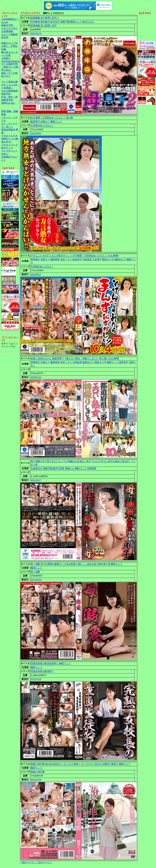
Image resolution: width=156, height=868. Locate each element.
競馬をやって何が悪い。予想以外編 (9, 46)
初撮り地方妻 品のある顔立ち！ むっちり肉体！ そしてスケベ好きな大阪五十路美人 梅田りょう (81, 764)
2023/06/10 (36, 33)
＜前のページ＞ (28, 862)
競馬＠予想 (7, 25)
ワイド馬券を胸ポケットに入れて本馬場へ (9, 85)
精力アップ (7, 148)
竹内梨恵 (35, 22)
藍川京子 (55, 22)
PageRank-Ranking (10, 61)
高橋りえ (70, 468)
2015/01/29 (36, 679)
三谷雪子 (97, 260)
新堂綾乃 (45, 22)
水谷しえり (66, 260)
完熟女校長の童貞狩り (42, 671)
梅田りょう (76, 22)
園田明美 (55, 260)
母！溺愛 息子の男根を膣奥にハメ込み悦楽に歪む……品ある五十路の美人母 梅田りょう (77, 564)
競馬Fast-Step (8, 103)
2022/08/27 (36, 274)
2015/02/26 (36, 580)
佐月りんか (88, 22)
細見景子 (35, 122)
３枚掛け (6, 58)
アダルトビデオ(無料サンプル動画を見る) (10, 139)
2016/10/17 (36, 480)
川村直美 (87, 260)
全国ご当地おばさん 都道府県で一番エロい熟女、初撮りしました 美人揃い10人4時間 (75, 358)
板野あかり (120, 260)
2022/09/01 (36, 133)
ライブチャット (9, 151)
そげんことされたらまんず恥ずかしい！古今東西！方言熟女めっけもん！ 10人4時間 (75, 256)
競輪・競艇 (12, 111)
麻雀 (4, 114)
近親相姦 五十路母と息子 (44, 26)
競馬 (4, 111)
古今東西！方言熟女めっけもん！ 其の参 (52, 118)
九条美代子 (36, 468)
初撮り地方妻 (38, 772)
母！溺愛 (35, 572)
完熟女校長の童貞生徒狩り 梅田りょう (51, 663)
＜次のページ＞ (44, 862)
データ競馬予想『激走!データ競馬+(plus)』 (10, 67)
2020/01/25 (36, 377)
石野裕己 (35, 260)
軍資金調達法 (8, 130)
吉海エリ (45, 122)
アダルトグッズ (9, 145)
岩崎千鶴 (65, 22)
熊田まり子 (108, 260)
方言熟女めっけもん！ (42, 125)
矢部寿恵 (92, 468)
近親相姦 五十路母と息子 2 (45, 18)
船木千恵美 (59, 468)
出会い (5, 154)
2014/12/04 (36, 780)
